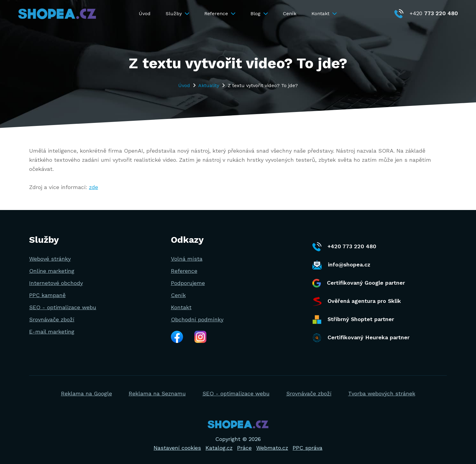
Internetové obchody (56, 283)
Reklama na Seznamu (157, 393)
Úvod (145, 14)
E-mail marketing (52, 332)
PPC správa (308, 448)
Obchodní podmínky (197, 319)
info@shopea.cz (341, 265)
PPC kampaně (47, 295)
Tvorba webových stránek (382, 393)
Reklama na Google (87, 393)
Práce (244, 448)
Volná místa (187, 259)
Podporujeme (188, 283)
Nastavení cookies (177, 448)
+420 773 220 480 (344, 247)
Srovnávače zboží (52, 319)
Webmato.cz (272, 448)
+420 (426, 13)
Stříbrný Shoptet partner (353, 320)
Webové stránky (50, 259)
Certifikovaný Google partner (359, 283)
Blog (259, 14)
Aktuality (209, 85)
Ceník (290, 14)
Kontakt (324, 14)
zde (93, 187)
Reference (220, 14)
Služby (177, 14)
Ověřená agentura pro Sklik (357, 301)
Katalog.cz (219, 448)
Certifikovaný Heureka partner (361, 338)
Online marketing (52, 271)
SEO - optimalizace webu (63, 307)
